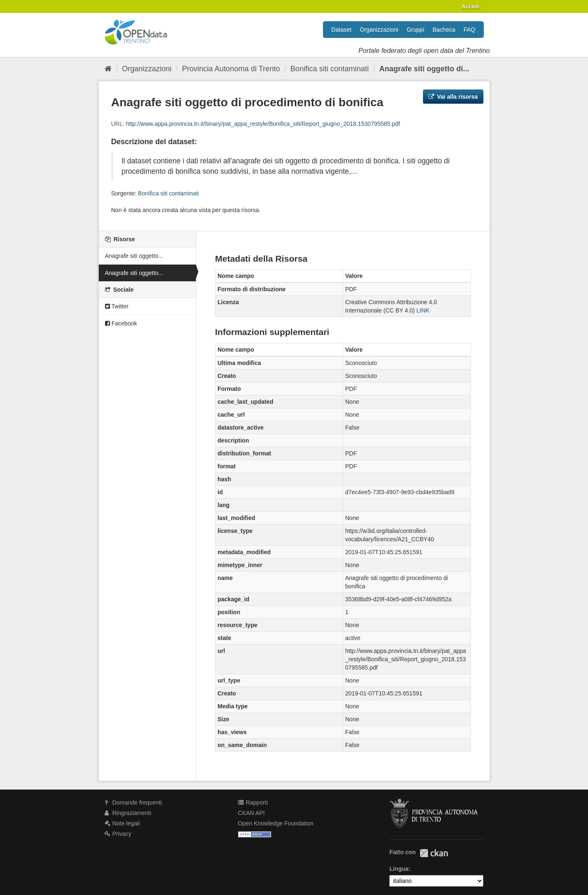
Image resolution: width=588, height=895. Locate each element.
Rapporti (253, 802)
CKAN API (251, 813)
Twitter (117, 306)
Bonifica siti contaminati (330, 69)
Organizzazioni (379, 30)
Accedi (471, 6)
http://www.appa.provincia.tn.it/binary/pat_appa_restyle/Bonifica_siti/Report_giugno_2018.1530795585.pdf (263, 124)
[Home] (108, 69)
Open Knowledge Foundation (276, 823)
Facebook (121, 323)
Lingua (399, 869)
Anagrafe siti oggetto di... (424, 69)
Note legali (122, 823)
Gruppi (415, 30)
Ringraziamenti (128, 813)
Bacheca (444, 30)
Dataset (341, 30)
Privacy (118, 834)
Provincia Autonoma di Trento (231, 69)
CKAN (434, 853)
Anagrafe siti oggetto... (134, 256)
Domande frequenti (133, 802)
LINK (423, 310)
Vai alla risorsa (453, 97)
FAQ (469, 30)
